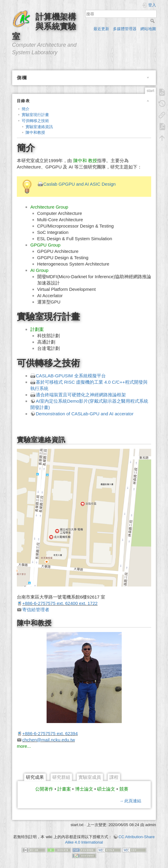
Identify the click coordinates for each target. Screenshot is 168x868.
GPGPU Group (45, 245)
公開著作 (44, 789)
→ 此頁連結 (130, 801)
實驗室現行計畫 (35, 115)
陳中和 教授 (85, 160)
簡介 (26, 109)
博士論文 (84, 789)
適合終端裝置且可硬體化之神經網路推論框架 (81, 395)
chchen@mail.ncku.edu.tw (49, 740)
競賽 (124, 789)
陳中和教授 (35, 132)
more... (24, 746)
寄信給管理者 (36, 610)
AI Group (39, 270)
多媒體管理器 (125, 29)
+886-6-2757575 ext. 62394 (50, 733)
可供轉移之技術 (35, 121)
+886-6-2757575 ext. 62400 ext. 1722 (60, 603)
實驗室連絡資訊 (39, 127)
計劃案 (37, 329)
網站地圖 (148, 29)
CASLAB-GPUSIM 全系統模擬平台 (71, 376)
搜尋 (153, 21)
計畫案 (64, 789)
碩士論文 (106, 789)
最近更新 (101, 29)
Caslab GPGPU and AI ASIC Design (79, 184)
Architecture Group (49, 207)
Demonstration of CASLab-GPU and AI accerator (85, 414)
